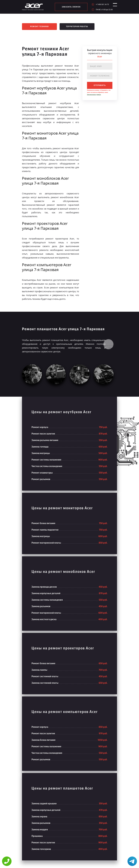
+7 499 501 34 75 (100, 4)
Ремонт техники (39, 27)
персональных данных (94, 95)
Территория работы (77, 27)
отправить (100, 85)
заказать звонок (70, 7)
